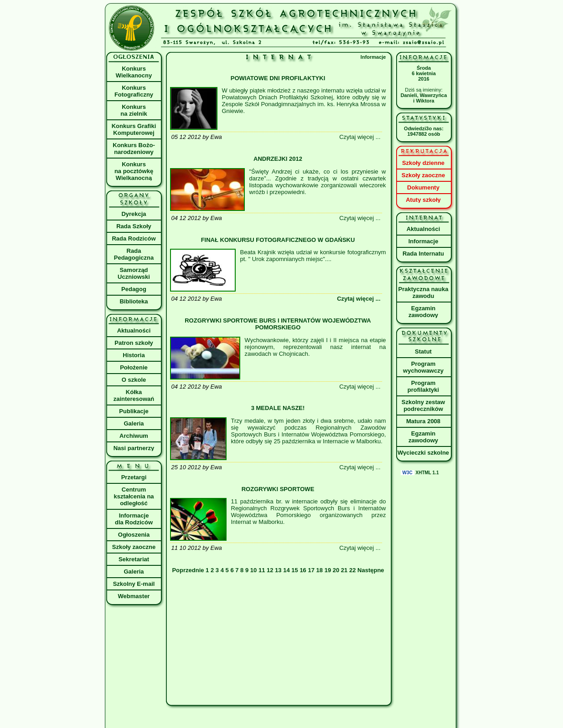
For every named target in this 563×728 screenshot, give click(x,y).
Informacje (373, 57)
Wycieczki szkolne (423, 453)
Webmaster (134, 596)
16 (303, 570)
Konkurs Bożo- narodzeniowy (134, 149)
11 (262, 570)
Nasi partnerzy (134, 448)
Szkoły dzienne (423, 163)
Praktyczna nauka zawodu (424, 292)
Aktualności (134, 331)
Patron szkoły (134, 343)
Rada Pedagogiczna (134, 254)
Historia (134, 355)
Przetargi (134, 477)
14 (286, 570)
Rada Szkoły (134, 226)
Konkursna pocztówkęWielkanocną (134, 171)
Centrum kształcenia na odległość (134, 496)
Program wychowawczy (423, 367)
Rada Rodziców (134, 238)
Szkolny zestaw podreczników (423, 405)
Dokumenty (423, 187)
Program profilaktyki (423, 386)
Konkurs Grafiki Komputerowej (134, 129)
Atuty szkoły (423, 200)
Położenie (134, 367)
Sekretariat (134, 559)
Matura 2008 (423, 421)
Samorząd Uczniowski (134, 273)
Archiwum (134, 436)
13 (278, 570)
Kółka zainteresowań (134, 395)
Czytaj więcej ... (359, 299)
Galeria (134, 423)
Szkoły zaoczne (134, 547)
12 (270, 570)
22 (352, 570)
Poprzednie (189, 570)
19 (328, 570)
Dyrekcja (134, 214)
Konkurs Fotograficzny (134, 91)
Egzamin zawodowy (423, 312)
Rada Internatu (423, 254)
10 (253, 570)
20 (336, 570)
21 (344, 570)
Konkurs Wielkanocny (134, 72)
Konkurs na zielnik (134, 110)
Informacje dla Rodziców (134, 519)
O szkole (134, 380)
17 (311, 570)
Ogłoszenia (134, 535)
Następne (371, 570)
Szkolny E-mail (134, 584)
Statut (423, 351)
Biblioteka (134, 301)
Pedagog (134, 289)
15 (294, 570)
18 (320, 570)
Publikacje (134, 411)
